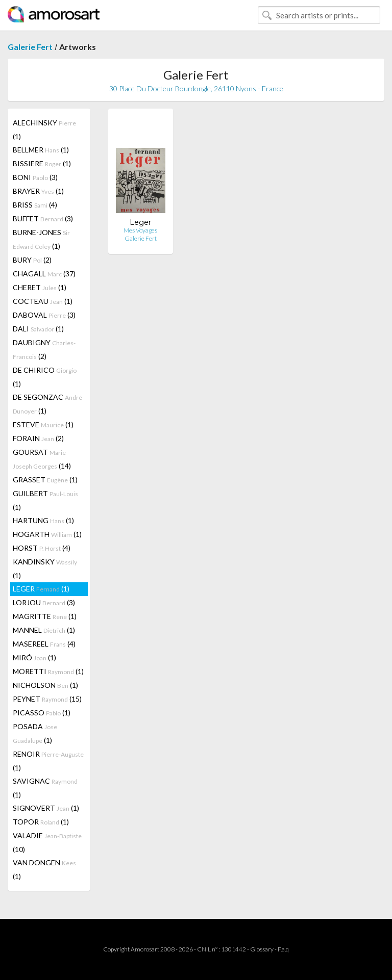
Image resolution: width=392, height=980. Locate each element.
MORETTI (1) (48, 671)
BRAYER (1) (38, 191)
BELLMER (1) (41, 150)
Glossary (262, 949)
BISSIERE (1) (42, 163)
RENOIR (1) (48, 761)
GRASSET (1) (45, 480)
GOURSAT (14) (42, 459)
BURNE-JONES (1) (41, 239)
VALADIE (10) (47, 842)
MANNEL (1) (44, 630)
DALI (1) (38, 329)
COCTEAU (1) (43, 301)
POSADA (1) (35, 733)
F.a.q (283, 949)
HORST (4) (42, 548)
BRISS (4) (35, 205)
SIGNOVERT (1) (46, 808)
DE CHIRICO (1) (45, 377)
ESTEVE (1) (43, 424)
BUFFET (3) (43, 218)
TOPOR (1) (41, 822)
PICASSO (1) (42, 713)
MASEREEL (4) (44, 644)
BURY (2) (32, 260)
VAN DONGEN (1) (44, 869)
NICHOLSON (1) (45, 685)
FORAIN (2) (38, 438)
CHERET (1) (40, 287)
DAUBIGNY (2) (44, 349)
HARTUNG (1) (43, 520)
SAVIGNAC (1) (45, 788)
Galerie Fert (30, 47)
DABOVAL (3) (44, 315)
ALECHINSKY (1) (44, 130)
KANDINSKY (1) (45, 569)
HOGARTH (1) (47, 534)
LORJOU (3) (44, 602)
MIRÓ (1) (34, 657)
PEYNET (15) (47, 699)
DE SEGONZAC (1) (47, 404)
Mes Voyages (140, 230)
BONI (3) (35, 177)
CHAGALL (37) (44, 274)
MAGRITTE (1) (45, 616)
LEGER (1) (41, 589)
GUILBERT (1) (45, 500)
